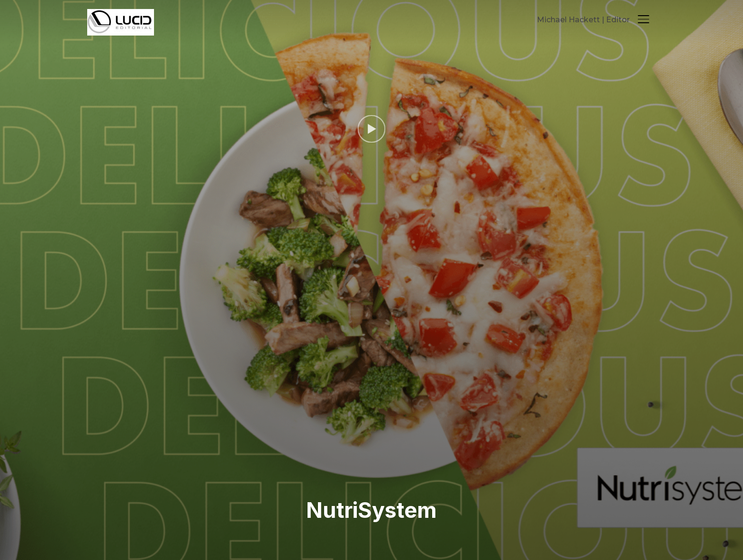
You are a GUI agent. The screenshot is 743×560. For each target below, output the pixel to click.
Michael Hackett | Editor (583, 20)
